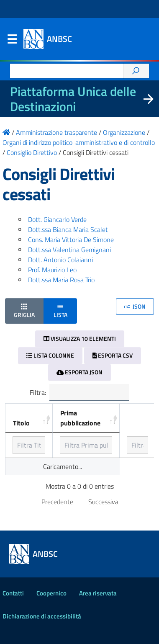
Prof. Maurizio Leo (52, 270)
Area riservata (98, 593)
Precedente (57, 502)
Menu (12, 41)
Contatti (13, 593)
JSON (135, 306)
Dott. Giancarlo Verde (57, 219)
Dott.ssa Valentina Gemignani (69, 250)
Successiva (103, 502)
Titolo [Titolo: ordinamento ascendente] (21, 423)
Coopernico (51, 593)
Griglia (24, 310)
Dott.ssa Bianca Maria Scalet (68, 229)
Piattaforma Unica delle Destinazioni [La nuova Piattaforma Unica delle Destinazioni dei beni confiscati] (73, 99)
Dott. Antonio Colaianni (60, 260)
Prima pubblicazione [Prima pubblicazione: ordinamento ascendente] (80, 418)
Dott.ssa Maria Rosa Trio (61, 280)
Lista (60, 310)
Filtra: (79, 392)
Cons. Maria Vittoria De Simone (71, 240)
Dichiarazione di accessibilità (42, 616)
